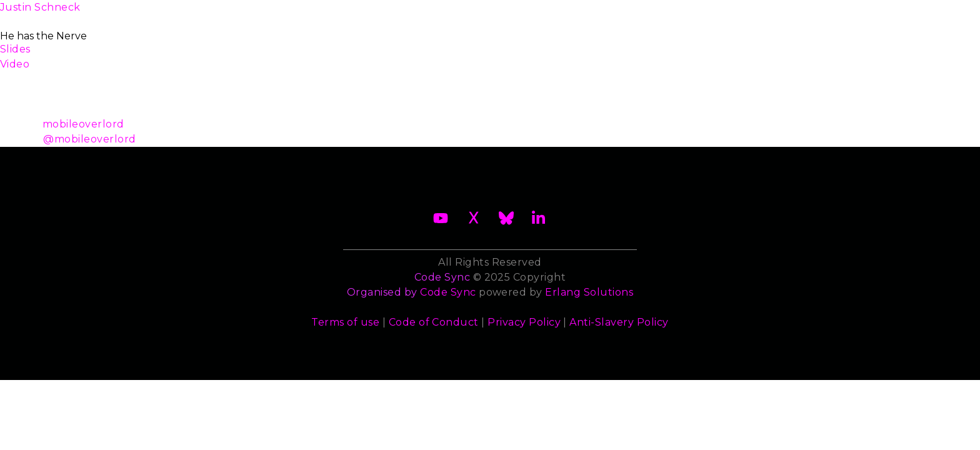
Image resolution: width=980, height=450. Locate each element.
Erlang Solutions (589, 292)
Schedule (479, 15)
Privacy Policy (524, 322)
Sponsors (683, 15)
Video (15, 64)
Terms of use (345, 322)
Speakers (549, 15)
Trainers (616, 15)
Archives (819, 15)
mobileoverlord (83, 124)
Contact (750, 15)
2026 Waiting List (263, 15)
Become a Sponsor (382, 15)
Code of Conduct (434, 322)
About (175, 15)
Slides (15, 49)
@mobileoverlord (89, 139)
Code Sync (448, 292)
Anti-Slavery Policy (619, 322)
